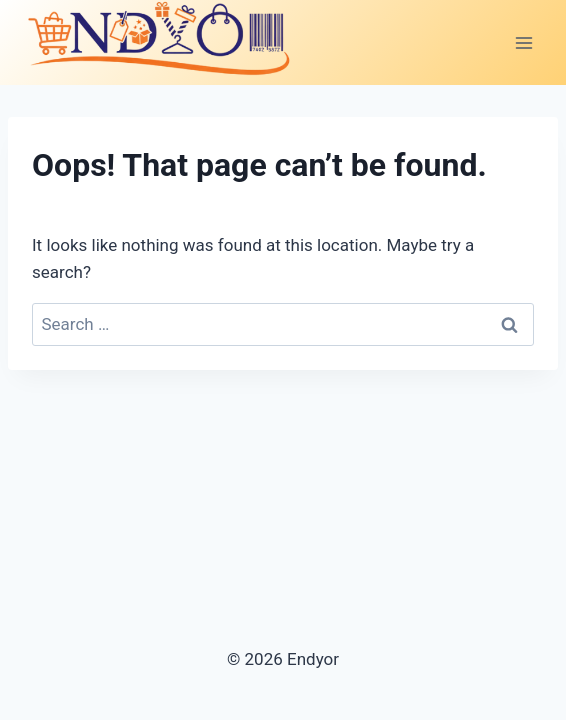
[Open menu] (523, 42)
